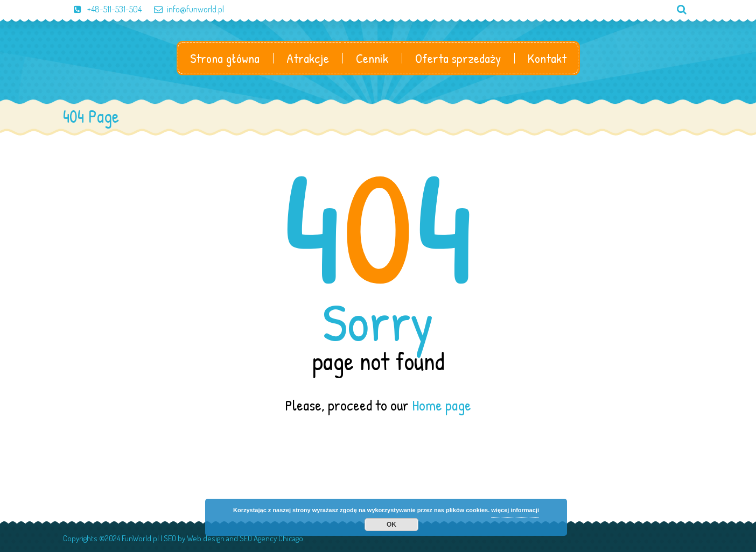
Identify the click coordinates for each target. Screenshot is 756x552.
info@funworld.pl (184, 9)
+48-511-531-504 (102, 9)
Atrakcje (308, 58)
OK (391, 525)
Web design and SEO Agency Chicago (245, 538)
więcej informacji (515, 510)
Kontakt (547, 58)
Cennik (372, 58)
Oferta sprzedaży (458, 58)
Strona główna (225, 58)
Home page (442, 405)
